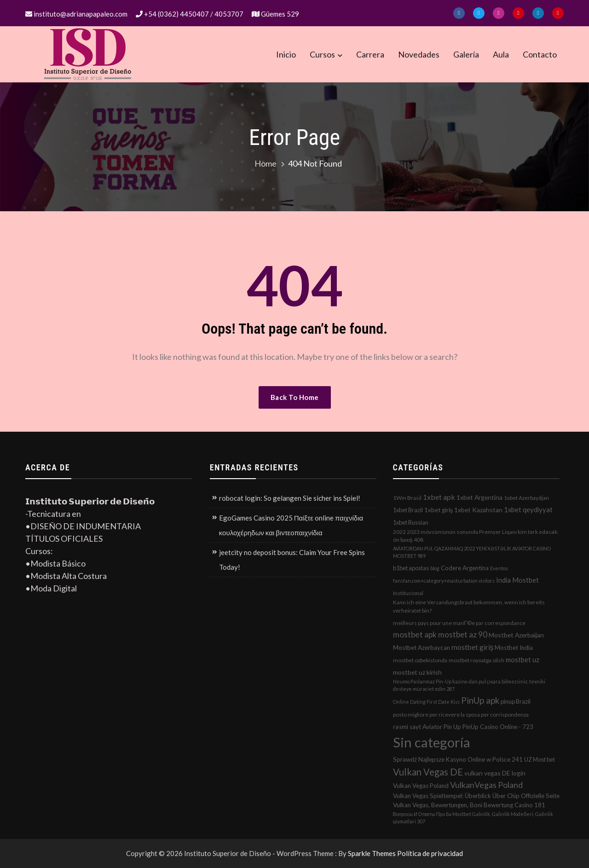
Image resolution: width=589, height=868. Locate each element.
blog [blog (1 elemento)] (435, 568)
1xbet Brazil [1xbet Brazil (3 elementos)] (408, 510)
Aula (501, 54)
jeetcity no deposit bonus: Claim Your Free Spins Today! (292, 560)
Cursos (322, 54)
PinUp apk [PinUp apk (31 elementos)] (480, 700)
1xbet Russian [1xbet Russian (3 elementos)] (411, 522)
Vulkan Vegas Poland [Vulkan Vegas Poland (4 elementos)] (421, 786)
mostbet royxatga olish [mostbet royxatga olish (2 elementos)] (476, 660)
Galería (466, 54)
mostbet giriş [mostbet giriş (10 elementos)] (473, 647)
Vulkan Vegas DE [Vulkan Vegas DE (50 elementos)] (428, 772)
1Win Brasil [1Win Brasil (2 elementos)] (407, 498)
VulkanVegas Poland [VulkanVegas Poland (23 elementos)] (486, 785)
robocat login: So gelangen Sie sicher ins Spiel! (290, 498)
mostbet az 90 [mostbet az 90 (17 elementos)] (463, 634)
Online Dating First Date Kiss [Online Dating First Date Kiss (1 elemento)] (426, 702)
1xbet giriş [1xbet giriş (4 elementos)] (439, 510)
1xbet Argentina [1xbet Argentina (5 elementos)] (479, 497)
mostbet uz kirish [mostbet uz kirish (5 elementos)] (417, 672)
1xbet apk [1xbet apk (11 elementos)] (439, 497)
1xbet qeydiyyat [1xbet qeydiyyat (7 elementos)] (528, 509)
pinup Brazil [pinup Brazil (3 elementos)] (516, 701)
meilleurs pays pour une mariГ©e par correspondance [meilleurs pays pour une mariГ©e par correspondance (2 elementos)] (459, 623)
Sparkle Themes (372, 853)
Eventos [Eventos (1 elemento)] (499, 568)
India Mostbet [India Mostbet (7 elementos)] (517, 580)
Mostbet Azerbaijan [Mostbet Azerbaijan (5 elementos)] (516, 635)
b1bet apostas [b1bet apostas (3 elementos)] (411, 568)
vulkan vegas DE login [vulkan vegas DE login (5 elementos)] (495, 773)
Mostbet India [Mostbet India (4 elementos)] (514, 648)
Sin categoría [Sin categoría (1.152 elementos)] (432, 742)
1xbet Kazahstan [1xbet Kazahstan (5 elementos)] (478, 510)
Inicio (286, 54)
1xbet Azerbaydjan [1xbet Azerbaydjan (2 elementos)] (526, 498)
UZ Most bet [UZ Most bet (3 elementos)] (540, 759)
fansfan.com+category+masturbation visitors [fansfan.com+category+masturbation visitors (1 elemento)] (444, 581)
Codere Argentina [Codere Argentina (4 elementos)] (465, 568)
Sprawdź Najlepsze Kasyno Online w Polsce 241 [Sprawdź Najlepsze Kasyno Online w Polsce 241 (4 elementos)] (458, 759)
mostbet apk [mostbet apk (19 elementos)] (415, 634)
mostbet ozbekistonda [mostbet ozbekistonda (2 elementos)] (420, 660)
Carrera (370, 54)
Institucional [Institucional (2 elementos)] (408, 593)
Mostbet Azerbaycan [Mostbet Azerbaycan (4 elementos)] (422, 648)
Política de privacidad (430, 853)
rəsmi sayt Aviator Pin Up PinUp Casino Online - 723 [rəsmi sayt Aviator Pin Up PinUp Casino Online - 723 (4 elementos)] (463, 727)
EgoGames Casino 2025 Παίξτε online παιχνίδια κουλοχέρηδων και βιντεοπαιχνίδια (291, 525)
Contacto (540, 54)
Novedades (419, 54)
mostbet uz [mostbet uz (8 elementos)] (523, 660)
